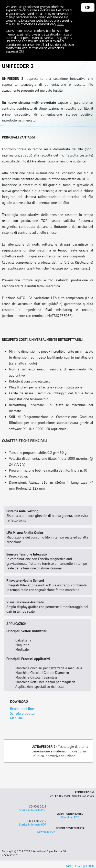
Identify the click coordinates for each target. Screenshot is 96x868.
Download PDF (70, 817)
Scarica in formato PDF (33, 810)
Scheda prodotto (22, 713)
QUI (21, 51)
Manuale (16, 718)
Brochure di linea (23, 709)
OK (88, 7)
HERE (60, 24)
